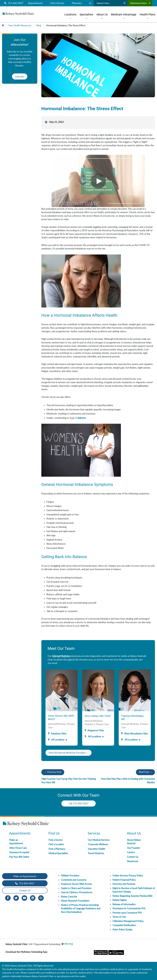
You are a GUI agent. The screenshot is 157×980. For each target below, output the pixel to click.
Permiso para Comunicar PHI (127, 913)
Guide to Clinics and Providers (76, 888)
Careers (131, 852)
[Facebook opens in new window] (8, 898)
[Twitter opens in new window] (16, 898)
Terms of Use (119, 917)
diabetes (82, 418)
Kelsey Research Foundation (75, 901)
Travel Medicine (96, 853)
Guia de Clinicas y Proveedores (77, 892)
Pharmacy (77, 3)
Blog (39, 25)
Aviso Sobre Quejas (122, 929)
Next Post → (145, 772)
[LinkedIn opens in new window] (33, 898)
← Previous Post (53, 772)
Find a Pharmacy (57, 849)
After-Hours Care (18, 848)
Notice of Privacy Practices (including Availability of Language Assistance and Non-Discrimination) (81, 908)
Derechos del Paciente (124, 884)
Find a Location (56, 844)
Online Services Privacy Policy (128, 876)
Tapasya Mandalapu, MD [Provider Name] (133, 717)
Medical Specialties (58, 853)
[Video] (98, 181)
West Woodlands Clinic (136, 734)
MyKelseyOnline (140, 3)
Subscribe (20, 76)
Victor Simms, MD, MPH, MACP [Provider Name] (61, 717)
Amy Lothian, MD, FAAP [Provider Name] (98, 716)
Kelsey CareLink (69, 897)
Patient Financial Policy (124, 880)
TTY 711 (67, 944)
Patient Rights (120, 900)
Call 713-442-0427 (78, 803)
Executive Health (96, 849)
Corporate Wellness (98, 844)
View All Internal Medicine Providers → (69, 753)
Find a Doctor (57, 3)
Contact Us (133, 857)
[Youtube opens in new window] (24, 898)
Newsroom (133, 861)
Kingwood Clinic (96, 730)
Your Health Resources (20, 25)
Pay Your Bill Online (19, 857)
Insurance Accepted (19, 852)
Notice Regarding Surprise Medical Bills (132, 896)
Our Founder (133, 848)
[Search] (125, 3)
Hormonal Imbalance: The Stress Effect (66, 25)
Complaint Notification (124, 925)
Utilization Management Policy (128, 921)
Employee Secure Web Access (76, 884)
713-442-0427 (14, 3)
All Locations (56, 740)
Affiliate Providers (70, 876)
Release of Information (124, 904)
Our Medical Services (99, 840)
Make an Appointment (25, 876)
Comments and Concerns (74, 880)
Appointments (35, 3)
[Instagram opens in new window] (41, 898)
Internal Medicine (61, 656)
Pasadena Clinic (59, 734)
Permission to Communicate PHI (129, 908)
